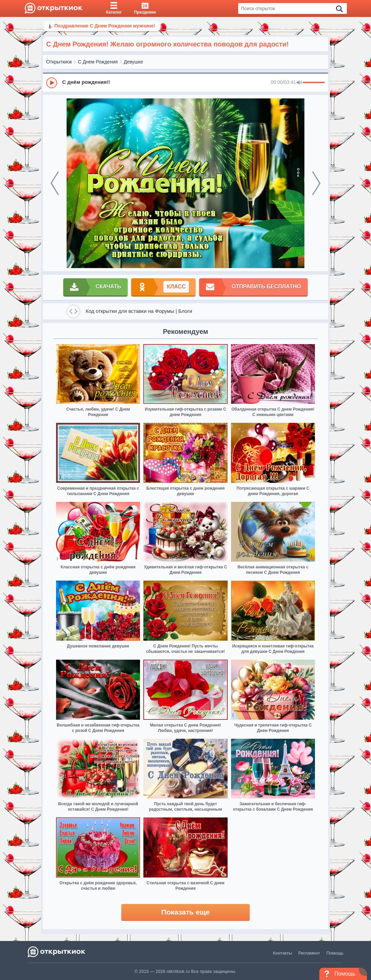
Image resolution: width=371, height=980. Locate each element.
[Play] (52, 83)
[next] (316, 183)
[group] (185, 82)
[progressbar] (314, 83)
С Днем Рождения (98, 62)
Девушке (133, 62)
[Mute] (299, 83)
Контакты (282, 953)
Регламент (309, 953)
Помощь (335, 953)
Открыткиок (59, 62)
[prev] (55, 183)
